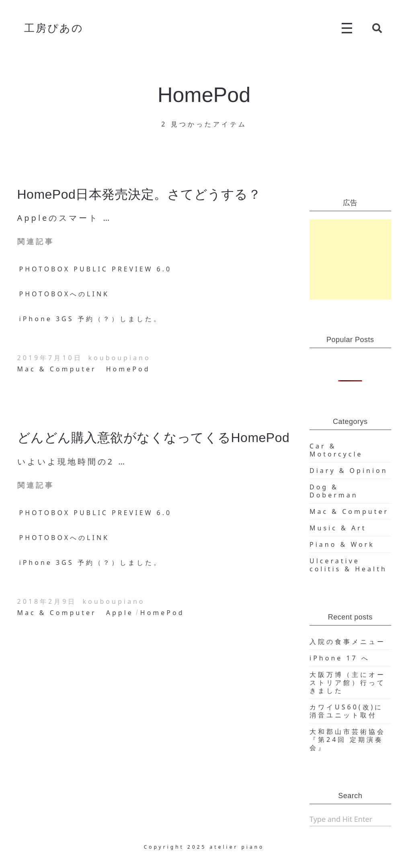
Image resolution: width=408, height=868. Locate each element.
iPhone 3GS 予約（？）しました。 (91, 319)
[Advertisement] (350, 259)
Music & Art (338, 528)
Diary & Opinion (349, 471)
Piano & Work (342, 544)
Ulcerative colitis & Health (348, 565)
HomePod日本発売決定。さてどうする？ (139, 194)
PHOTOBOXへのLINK (64, 294)
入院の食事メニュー (348, 642)
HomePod (128, 369)
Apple (120, 613)
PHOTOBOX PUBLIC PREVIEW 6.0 (96, 269)
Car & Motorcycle (336, 450)
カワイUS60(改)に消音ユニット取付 (346, 711)
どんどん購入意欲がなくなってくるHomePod (154, 438)
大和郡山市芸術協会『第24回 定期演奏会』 (348, 740)
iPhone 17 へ (340, 658)
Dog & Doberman (334, 491)
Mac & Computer (57, 369)
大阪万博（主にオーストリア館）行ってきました (348, 683)
